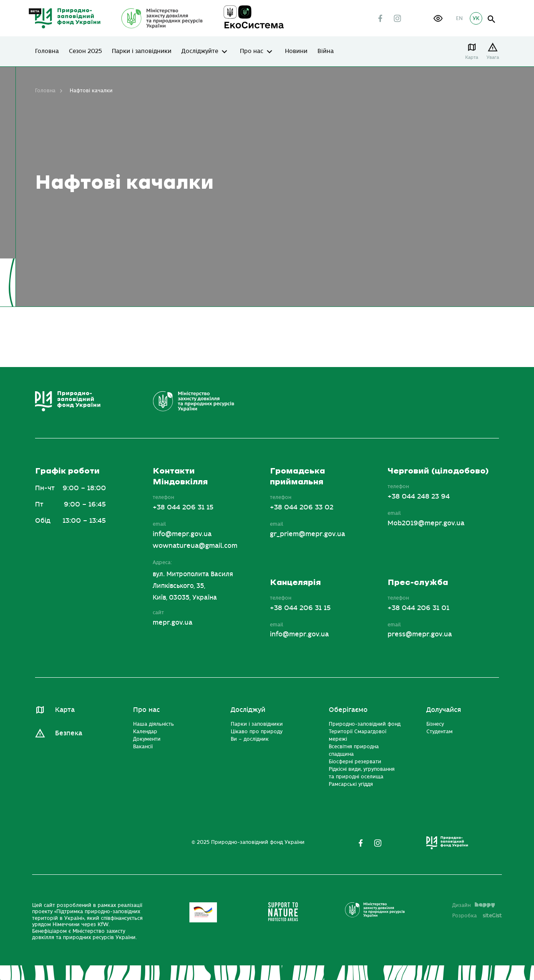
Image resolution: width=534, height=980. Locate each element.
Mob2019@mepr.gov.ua (426, 523)
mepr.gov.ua (173, 623)
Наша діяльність (154, 724)
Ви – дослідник (250, 739)
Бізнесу (435, 724)
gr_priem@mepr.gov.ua (307, 534)
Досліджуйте (200, 51)
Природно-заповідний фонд (365, 724)
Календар (145, 732)
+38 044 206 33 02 (302, 507)
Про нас (252, 51)
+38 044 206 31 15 (183, 507)
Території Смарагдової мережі (358, 735)
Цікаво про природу (257, 732)
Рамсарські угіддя (351, 784)
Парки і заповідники (142, 51)
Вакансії (143, 747)
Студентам (440, 732)
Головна (47, 51)
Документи (147, 739)
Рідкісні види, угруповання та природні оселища (362, 773)
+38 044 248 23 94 (419, 496)
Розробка (477, 916)
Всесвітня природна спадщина (354, 750)
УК (476, 18)
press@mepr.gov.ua (420, 634)
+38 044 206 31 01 (418, 608)
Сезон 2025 (85, 51)
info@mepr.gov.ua (182, 534)
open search (492, 19)
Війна (326, 51)
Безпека (69, 733)
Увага (493, 57)
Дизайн (474, 905)
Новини (296, 51)
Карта (472, 57)
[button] (438, 18)
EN (459, 18)
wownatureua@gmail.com (195, 546)
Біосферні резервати (355, 762)
